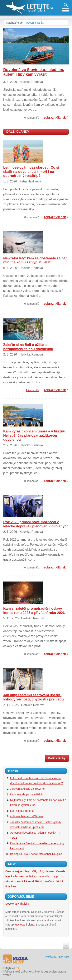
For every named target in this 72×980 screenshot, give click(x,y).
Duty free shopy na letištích (26, 794)
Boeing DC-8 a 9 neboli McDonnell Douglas (36, 854)
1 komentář (32, 390)
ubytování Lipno (25, 925)
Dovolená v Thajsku (17, 904)
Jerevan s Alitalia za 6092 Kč (27, 789)
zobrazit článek (55, 118)
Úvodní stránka (35, 23)
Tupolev (19, 876)
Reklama (51, 957)
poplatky (30, 876)
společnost (49, 881)
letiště (60, 881)
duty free (11, 886)
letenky (10, 876)
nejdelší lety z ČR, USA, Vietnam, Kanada (40, 871)
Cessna (10, 871)
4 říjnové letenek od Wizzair (27, 816)
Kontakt (64, 957)
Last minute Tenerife (22, 811)
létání (38, 881)
